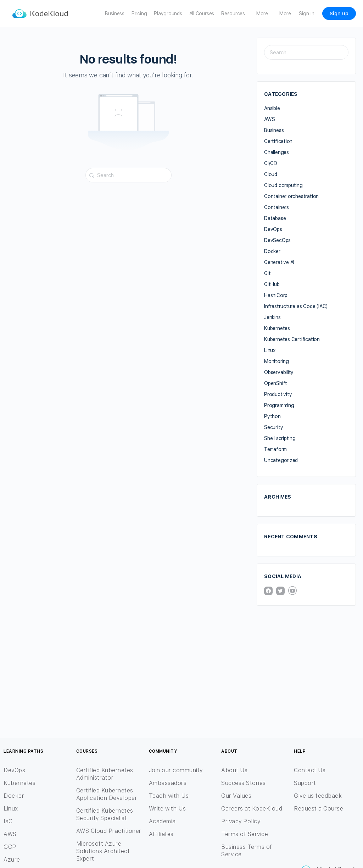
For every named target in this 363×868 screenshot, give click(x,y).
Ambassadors (168, 783)
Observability (279, 372)
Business (274, 130)
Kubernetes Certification (292, 339)
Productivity (278, 394)
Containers (277, 207)
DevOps (273, 229)
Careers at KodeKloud (252, 809)
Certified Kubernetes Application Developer (107, 794)
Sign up (339, 13)
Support (305, 783)
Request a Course (319, 809)
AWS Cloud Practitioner (109, 831)
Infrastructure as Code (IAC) (296, 306)
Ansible (272, 108)
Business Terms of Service (247, 851)
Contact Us (310, 770)
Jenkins (272, 317)
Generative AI (279, 262)
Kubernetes (277, 328)
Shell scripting (280, 438)
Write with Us (167, 809)
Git (267, 273)
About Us (234, 770)
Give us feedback (318, 796)
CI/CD (271, 163)
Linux (270, 350)
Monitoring (277, 361)
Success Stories (244, 783)
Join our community (176, 770)
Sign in (307, 13)
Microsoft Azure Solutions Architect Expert (103, 851)
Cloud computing (283, 185)
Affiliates (161, 834)
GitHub (272, 284)
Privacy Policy (241, 821)
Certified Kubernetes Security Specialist (105, 814)
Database (275, 218)
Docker (272, 251)
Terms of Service (245, 834)
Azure (12, 860)
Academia (162, 821)
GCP (10, 847)
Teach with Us (169, 796)
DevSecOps (277, 240)
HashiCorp (276, 295)
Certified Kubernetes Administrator (105, 774)
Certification (278, 141)
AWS (269, 119)
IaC (8, 821)
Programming (279, 405)
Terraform (275, 449)
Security (273, 427)
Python (272, 416)
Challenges (277, 152)
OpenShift (276, 383)
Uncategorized (281, 460)
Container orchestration (291, 196)
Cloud (271, 174)
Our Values (236, 796)
